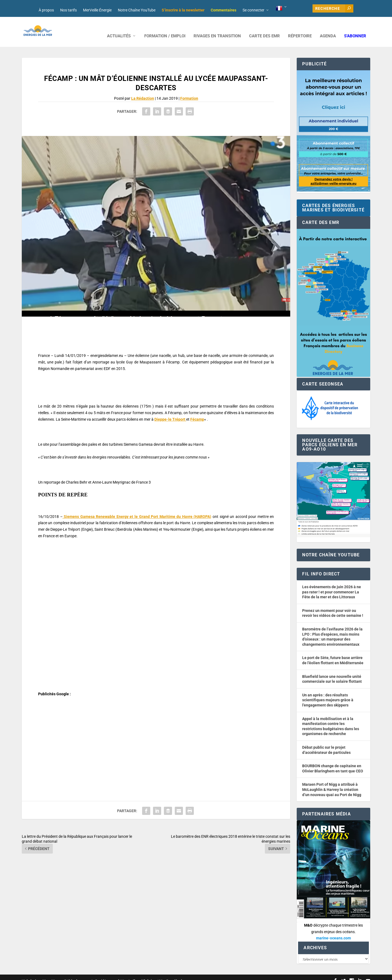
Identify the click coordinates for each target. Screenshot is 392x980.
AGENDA (328, 28)
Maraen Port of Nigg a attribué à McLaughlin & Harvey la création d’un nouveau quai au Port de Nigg (332, 781)
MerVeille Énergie (97, 10)
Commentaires (223, 10)
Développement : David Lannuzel (94, 974)
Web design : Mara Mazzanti (44, 974)
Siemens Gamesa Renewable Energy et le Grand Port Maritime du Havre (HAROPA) (137, 508)
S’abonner (355, 28)
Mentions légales (172, 974)
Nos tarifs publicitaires (139, 974)
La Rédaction (143, 90)
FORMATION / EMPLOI (165, 28)
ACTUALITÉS (119, 28)
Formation (189, 90)
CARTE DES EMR (264, 28)
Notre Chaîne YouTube (137, 10)
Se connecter (253, 10)
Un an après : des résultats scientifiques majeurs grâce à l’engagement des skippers (328, 692)
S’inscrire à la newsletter (183, 10)
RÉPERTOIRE (300, 28)
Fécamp (197, 411)
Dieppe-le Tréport (170, 411)
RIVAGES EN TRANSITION (217, 28)
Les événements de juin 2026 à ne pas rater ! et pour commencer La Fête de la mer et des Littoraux (332, 584)
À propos (46, 10)
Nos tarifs (68, 10)
